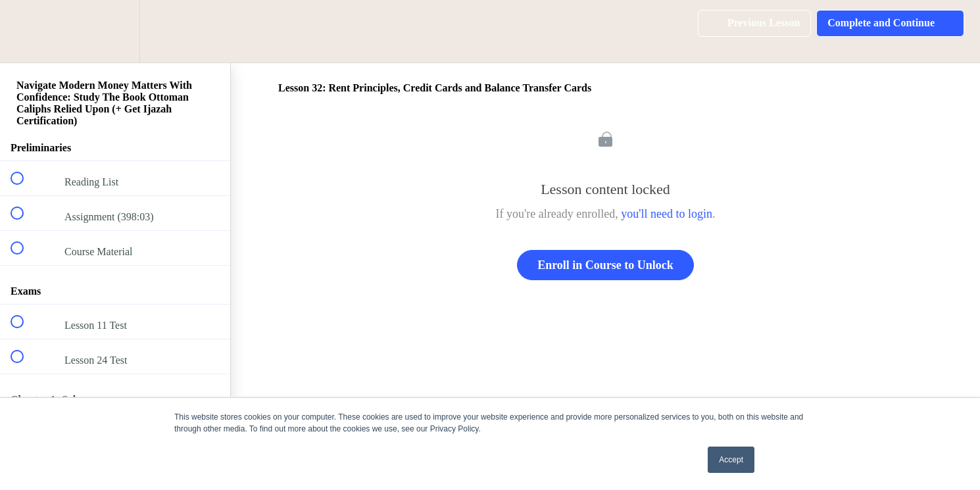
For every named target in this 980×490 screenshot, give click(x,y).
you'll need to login (667, 214)
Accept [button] (731, 460)
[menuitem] (115, 31)
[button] (24, 31)
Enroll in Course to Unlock (605, 265)
